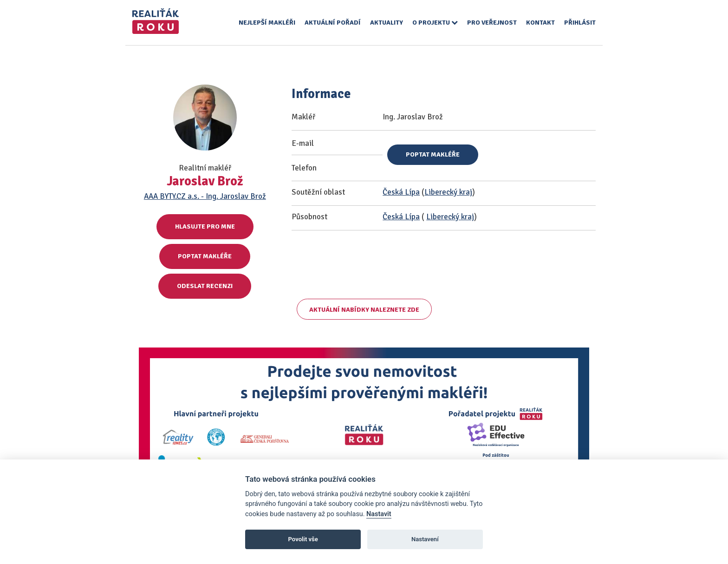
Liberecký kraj (448, 192)
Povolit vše (303, 539)
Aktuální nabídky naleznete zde (364, 310)
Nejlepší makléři (267, 23)
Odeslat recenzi (205, 286)
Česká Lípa (401, 192)
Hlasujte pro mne (205, 226)
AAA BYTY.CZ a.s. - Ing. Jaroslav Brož (205, 196)
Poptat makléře (205, 256)
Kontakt (540, 23)
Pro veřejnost (492, 23)
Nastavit (379, 514)
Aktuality (387, 23)
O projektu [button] (435, 23)
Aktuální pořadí (333, 23)
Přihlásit (580, 23)
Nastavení (425, 539)
